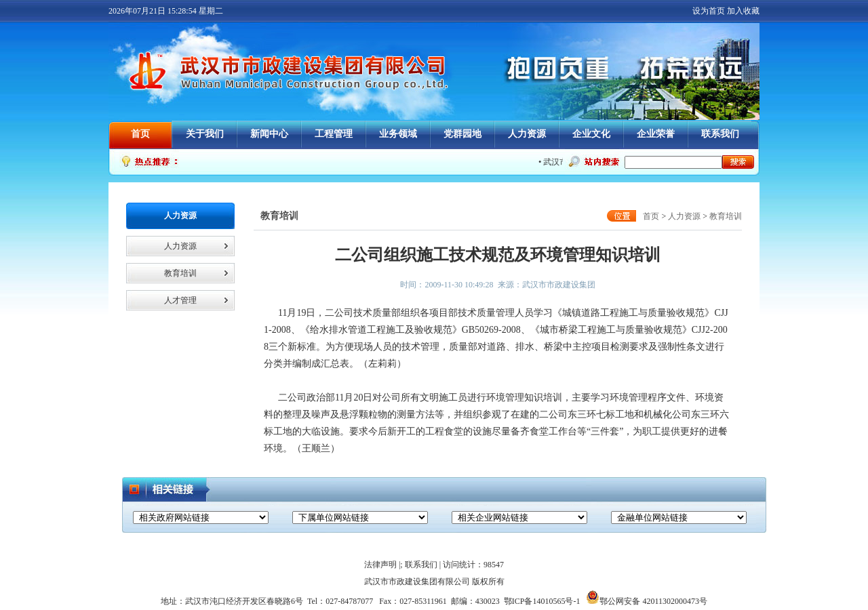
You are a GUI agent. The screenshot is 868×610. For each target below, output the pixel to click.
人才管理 (180, 300)
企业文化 (591, 134)
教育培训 (180, 273)
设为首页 (709, 11)
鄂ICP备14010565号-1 (542, 601)
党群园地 (462, 134)
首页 (140, 134)
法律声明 (380, 565)
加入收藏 (743, 11)
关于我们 (205, 134)
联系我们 (720, 134)
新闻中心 (269, 134)
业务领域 (398, 134)
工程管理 (334, 134)
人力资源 (527, 134)
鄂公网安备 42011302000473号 (647, 601)
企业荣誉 (656, 134)
